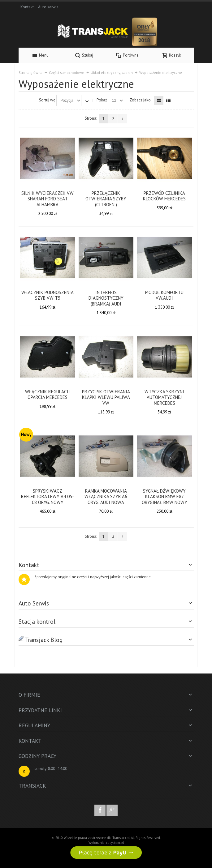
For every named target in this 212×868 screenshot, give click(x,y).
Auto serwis (48, 7)
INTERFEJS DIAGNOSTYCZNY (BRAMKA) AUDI (106, 298)
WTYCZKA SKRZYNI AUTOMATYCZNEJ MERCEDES (164, 397)
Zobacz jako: (141, 100)
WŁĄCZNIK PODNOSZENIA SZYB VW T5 (48, 295)
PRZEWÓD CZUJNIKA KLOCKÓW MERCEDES (164, 196)
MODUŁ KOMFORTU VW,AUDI (164, 295)
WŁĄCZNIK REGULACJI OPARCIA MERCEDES (48, 395)
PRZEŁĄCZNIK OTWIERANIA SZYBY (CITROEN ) (106, 199)
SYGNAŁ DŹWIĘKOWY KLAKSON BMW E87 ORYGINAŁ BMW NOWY (164, 497)
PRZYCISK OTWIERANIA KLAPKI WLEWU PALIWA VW (106, 397)
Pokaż (102, 100)
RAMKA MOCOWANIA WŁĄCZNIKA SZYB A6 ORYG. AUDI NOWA (106, 497)
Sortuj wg (47, 100)
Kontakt (27, 7)
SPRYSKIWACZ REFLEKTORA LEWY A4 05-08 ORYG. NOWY (48, 497)
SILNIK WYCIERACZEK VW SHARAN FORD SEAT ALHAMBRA (48, 199)
